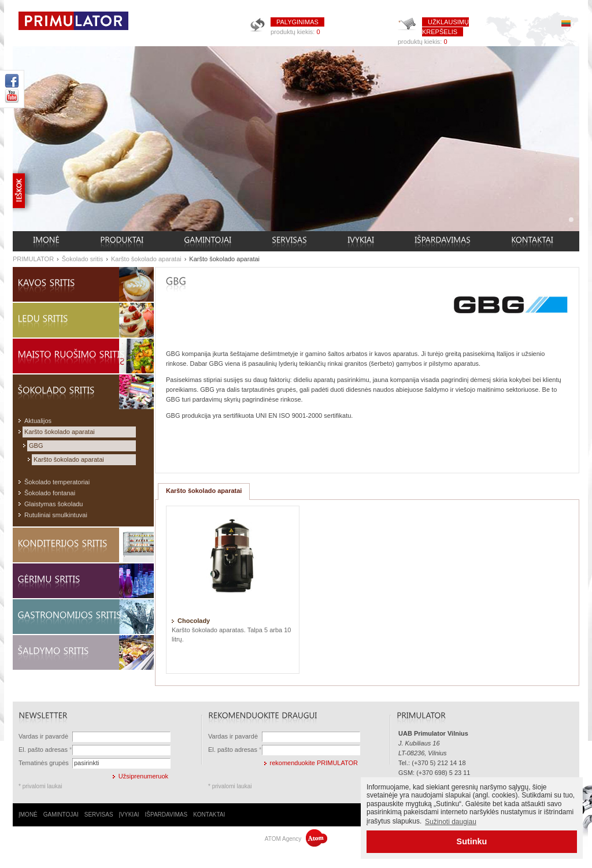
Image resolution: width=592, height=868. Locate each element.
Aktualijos (38, 421)
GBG (36, 446)
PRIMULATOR (33, 259)
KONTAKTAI (209, 815)
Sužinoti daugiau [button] (451, 822)
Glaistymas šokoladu (54, 504)
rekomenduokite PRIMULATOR (314, 763)
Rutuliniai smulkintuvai (56, 515)
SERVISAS (99, 815)
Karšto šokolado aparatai (146, 259)
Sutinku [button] (472, 841)
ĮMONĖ (28, 815)
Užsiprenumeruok (143, 776)
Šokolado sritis (83, 259)
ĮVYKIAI (129, 815)
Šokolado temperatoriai (57, 482)
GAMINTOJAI (61, 815)
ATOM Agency (296, 839)
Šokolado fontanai (50, 493)
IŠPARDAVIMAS (166, 815)
